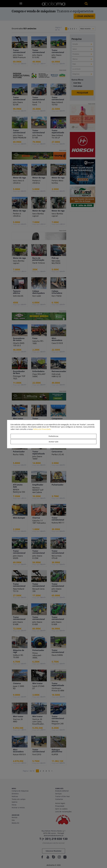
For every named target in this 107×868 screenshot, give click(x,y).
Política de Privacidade (42, 429)
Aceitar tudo (53, 442)
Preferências (53, 436)
